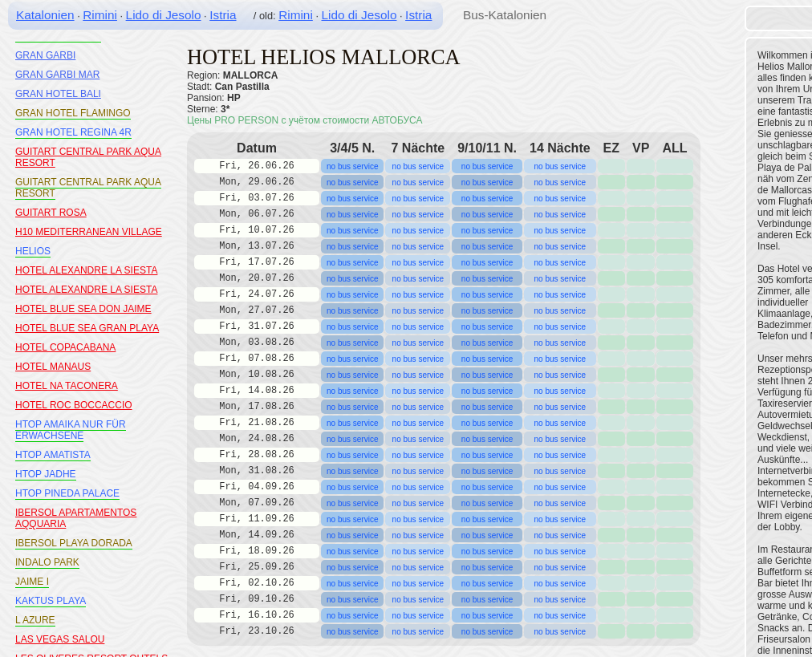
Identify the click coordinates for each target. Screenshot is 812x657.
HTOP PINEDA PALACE (67, 493)
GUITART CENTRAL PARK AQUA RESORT (88, 188)
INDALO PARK (47, 562)
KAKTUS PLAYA (51, 601)
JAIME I (32, 582)
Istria (223, 15)
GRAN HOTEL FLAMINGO (73, 113)
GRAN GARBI (45, 55)
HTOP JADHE (46, 474)
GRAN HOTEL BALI (58, 94)
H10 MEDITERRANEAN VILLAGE (89, 232)
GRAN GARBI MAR (57, 75)
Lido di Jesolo (164, 15)
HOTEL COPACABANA (65, 347)
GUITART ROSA (51, 213)
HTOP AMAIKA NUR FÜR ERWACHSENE (71, 430)
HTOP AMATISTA (53, 455)
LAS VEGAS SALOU (60, 639)
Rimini (100, 15)
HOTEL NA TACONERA (67, 386)
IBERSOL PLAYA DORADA (74, 543)
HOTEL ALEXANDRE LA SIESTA (86, 270)
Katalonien (45, 15)
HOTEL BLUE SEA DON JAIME (83, 309)
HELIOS (33, 251)
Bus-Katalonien (505, 15)
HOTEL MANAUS (53, 367)
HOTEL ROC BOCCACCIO (74, 405)
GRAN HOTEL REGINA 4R (73, 132)
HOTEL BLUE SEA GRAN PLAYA (87, 328)
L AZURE (35, 620)
